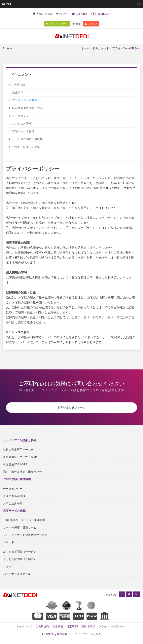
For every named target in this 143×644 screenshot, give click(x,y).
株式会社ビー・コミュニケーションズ (79, 636)
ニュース (9, 567)
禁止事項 (18, 92)
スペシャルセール (57, 23)
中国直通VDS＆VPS (15, 465)
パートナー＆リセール (17, 574)
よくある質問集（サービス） (21, 552)
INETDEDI (48, 636)
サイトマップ (24, 628)
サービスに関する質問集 (27, 138)
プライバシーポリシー (112, 628)
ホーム (85, 47)
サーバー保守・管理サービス (21, 528)
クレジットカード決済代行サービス (25, 535)
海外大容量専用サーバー (18, 450)
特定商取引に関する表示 (27, 107)
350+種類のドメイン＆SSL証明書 (24, 521)
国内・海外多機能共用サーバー (22, 472)
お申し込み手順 (22, 123)
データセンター (22, 115)
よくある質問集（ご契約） (20, 560)
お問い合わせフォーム (72, 407)
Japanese (101, 14)
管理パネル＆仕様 (23, 130)
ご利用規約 (19, 84)
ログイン (91, 23)
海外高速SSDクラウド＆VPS (21, 458)
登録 (76, 23)
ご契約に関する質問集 (26, 146)
